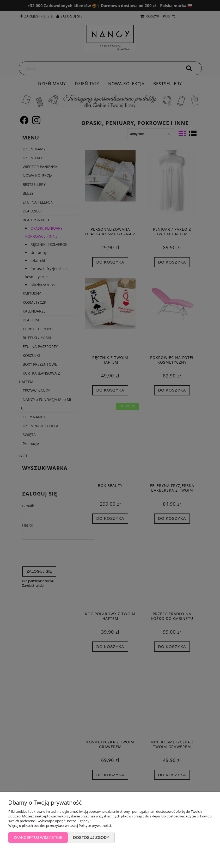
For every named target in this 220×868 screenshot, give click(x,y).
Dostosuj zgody (91, 837)
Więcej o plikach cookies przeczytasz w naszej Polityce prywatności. (60, 826)
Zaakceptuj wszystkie (38, 837)
